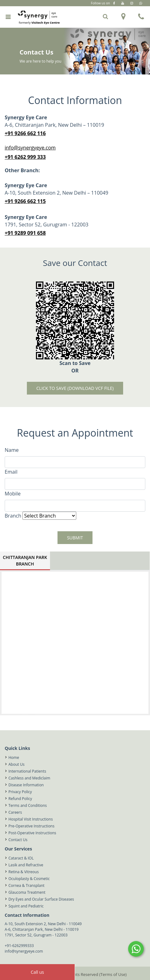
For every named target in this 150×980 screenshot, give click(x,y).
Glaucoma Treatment (27, 892)
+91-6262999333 (19, 946)
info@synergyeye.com (30, 148)
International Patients (27, 771)
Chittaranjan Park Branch (25, 561)
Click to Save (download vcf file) (75, 388)
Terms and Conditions (28, 805)
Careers (15, 812)
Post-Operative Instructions (32, 833)
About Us (16, 764)
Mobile (13, 494)
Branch (13, 516)
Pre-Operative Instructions (31, 826)
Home (14, 757)
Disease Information (26, 785)
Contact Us (18, 840)
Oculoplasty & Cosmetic (29, 879)
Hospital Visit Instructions (31, 819)
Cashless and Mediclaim (29, 778)
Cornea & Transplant (26, 885)
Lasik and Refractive (26, 865)
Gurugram (90, 9)
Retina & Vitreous (24, 872)
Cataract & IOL (21, 858)
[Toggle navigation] (8, 17)
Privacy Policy (20, 792)
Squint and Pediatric (26, 906)
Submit (75, 538)
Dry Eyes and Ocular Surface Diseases (41, 899)
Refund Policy (20, 799)
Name (12, 450)
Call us (37, 972)
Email (11, 472)
